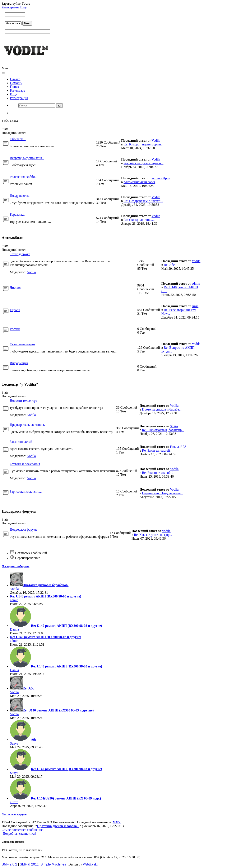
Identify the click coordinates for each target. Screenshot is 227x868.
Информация (19, 363)
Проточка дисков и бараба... (162, 409)
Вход (24, 7)
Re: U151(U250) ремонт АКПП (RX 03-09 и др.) (66, 798)
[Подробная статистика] (19, 834)
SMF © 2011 (29, 864)
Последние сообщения (16, 566)
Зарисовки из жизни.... (26, 492)
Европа (15, 310)
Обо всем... (18, 139)
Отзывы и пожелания (25, 464)
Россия (15, 329)
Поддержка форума (24, 529)
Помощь (16, 83)
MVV (117, 822)
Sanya (14, 743)
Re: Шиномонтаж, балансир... (163, 430)
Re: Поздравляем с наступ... (143, 201)
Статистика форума (14, 814)
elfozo (14, 802)
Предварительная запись (27, 425)
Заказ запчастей (21, 442)
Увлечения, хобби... (24, 177)
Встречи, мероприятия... (27, 158)
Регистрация (11, 7)
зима (195, 306)
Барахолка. (17, 214)
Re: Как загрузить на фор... (153, 535)
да (59, 106)
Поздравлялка (20, 196)
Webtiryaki (90, 864)
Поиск (15, 87)
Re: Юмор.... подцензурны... (143, 144)
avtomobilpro (161, 178)
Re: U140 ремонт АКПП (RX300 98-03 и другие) (46, 596)
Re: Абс (169, 265)
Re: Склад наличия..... (139, 220)
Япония (15, 287)
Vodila (156, 141)
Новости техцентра (23, 401)
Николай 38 (178, 447)
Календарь (18, 90)
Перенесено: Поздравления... (163, 493)
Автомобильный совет (139, 182)
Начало (15, 79)
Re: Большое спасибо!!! (159, 473)
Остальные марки (22, 344)
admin (196, 283)
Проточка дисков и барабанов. (46, 585)
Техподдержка (20, 254)
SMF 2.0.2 (9, 864)
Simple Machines (53, 864)
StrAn (174, 426)
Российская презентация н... (143, 163)
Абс (34, 740)
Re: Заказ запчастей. (156, 450)
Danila (15, 629)
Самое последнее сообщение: (23, 830)
